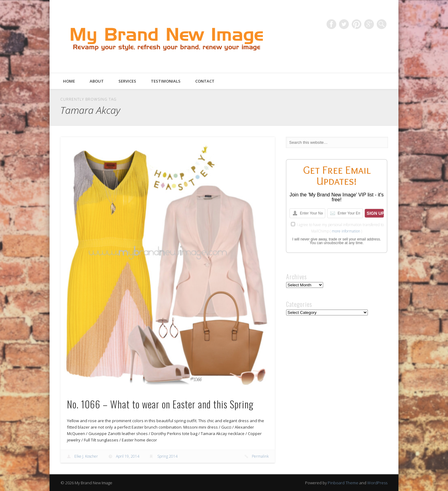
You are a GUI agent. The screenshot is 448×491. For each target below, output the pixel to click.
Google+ (369, 24)
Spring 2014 (167, 456)
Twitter (344, 24)
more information (346, 231)
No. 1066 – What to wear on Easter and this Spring (160, 404)
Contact (205, 81)
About (97, 81)
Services (127, 81)
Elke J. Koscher (86, 456)
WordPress (377, 483)
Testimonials (166, 81)
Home (69, 81)
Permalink (260, 456)
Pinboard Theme (343, 483)
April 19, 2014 (128, 456)
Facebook (331, 24)
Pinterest (357, 24)
